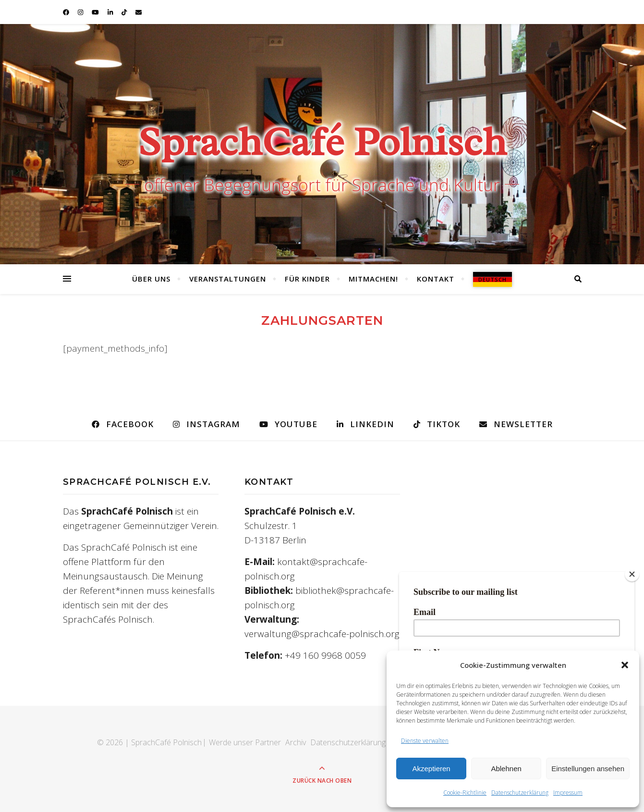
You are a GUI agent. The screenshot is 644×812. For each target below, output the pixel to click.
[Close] (632, 574)
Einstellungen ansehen (588, 769)
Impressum (568, 793)
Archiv (296, 742)
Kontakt (436, 279)
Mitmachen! (373, 279)
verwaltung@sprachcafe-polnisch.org (322, 634)
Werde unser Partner (245, 742)
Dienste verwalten (425, 741)
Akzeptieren (431, 769)
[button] (625, 665)
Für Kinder (307, 279)
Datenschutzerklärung (520, 793)
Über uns (151, 279)
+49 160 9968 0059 (325, 655)
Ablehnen (506, 769)
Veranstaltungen (228, 279)
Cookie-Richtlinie (465, 793)
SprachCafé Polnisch (322, 142)
